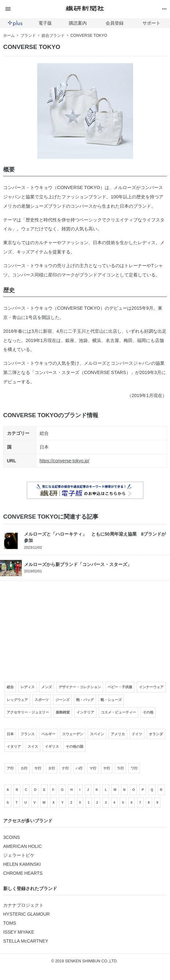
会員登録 (115, 23)
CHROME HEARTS (23, 873)
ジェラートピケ (19, 855)
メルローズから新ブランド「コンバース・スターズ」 (78, 564)
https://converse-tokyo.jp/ (65, 461)
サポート (151, 23)
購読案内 (78, 23)
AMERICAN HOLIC (23, 846)
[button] (30, 9)
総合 (44, 433)
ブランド (28, 36)
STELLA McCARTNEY (26, 941)
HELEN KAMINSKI (22, 864)
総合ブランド (53, 36)
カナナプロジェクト (23, 905)
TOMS (10, 923)
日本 (44, 447)
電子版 (45, 23)
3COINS (12, 837)
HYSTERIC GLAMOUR (26, 914)
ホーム (9, 36)
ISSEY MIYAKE (19, 932)
